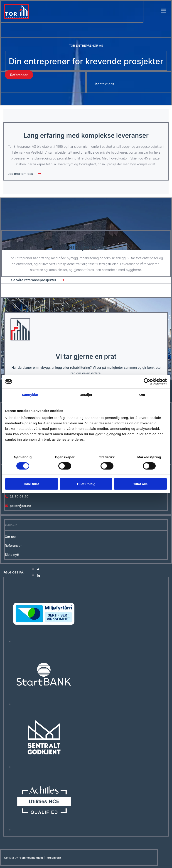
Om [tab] (142, 394)
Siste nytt (12, 555)
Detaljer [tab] (86, 394)
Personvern (53, 858)
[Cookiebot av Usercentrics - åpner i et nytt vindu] (147, 381)
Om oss (11, 537)
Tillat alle (140, 484)
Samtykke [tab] (30, 394)
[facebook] (38, 570)
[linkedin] (38, 576)
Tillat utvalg (86, 484)
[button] (19, 75)
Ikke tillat (32, 484)
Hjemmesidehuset (31, 858)
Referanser (13, 546)
